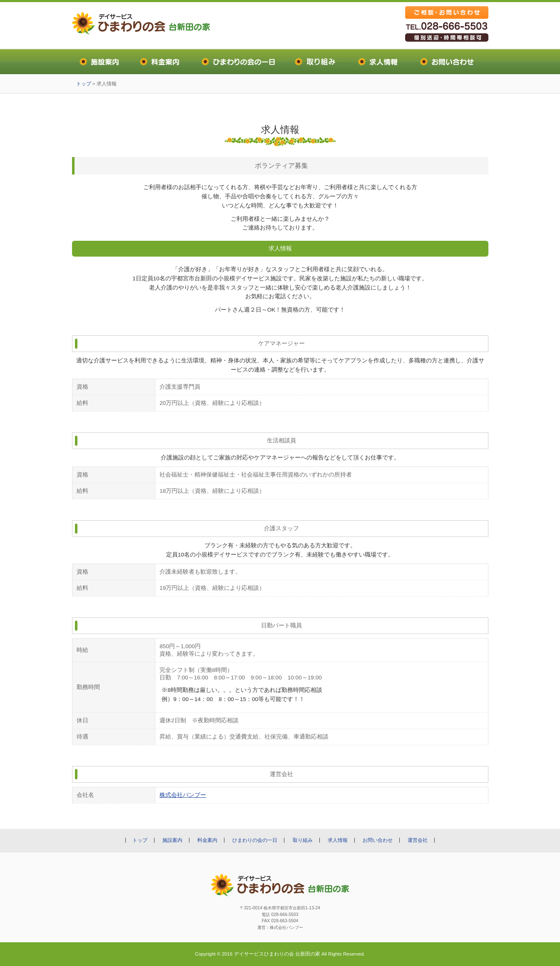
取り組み (303, 840)
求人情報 (338, 840)
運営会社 (418, 840)
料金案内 (207, 840)
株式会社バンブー (183, 795)
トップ (84, 84)
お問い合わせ (378, 840)
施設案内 (172, 840)
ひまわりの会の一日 (255, 840)
